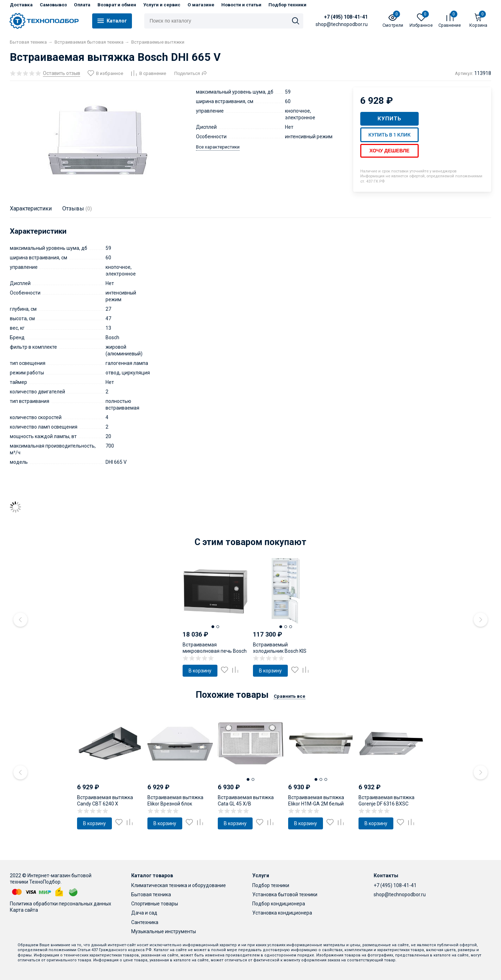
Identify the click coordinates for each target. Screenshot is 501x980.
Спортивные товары (155, 904)
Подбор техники (287, 5)
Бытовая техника (151, 894)
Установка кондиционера (282, 913)
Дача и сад (144, 913)
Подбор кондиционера (279, 904)
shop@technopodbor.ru (400, 894)
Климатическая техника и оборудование (179, 885)
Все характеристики (218, 147)
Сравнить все (290, 696)
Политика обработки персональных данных (61, 904)
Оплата (82, 5)
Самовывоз (53, 5)
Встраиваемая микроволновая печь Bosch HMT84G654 (215, 651)
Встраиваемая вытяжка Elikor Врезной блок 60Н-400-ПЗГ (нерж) (175, 804)
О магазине (201, 5)
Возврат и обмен (117, 5)
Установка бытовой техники (285, 894)
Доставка (21, 5)
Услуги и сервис (162, 5)
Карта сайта (24, 910)
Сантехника (145, 922)
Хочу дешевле (389, 151)
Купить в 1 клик (389, 135)
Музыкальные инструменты (164, 931)
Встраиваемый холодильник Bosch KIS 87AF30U (280, 651)
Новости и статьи (241, 5)
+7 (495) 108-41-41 (346, 17)
